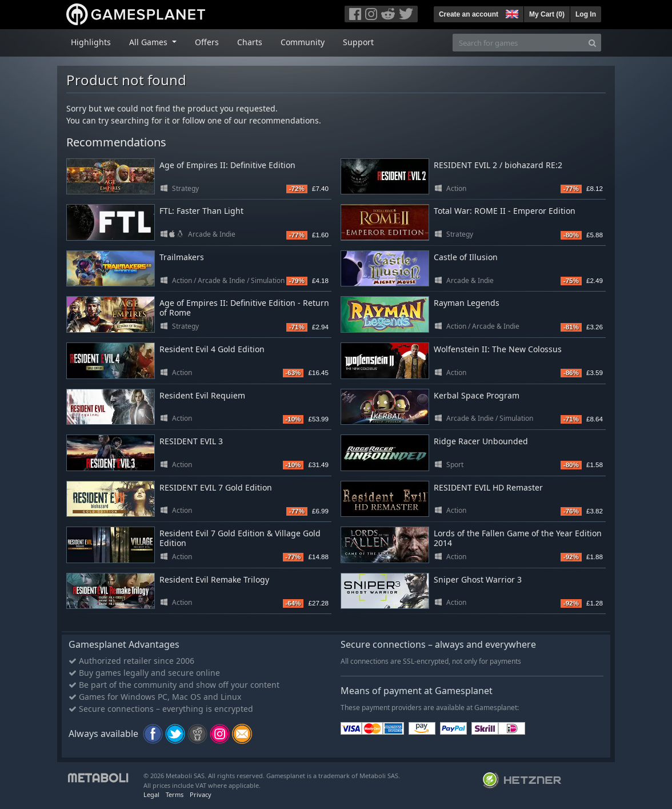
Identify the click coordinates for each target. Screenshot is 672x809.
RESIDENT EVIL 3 (191, 441)
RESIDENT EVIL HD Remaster (488, 487)
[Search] (592, 43)
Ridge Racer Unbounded (481, 441)
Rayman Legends (467, 303)
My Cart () (547, 14)
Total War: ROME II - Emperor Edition (505, 211)
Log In (586, 14)
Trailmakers (182, 257)
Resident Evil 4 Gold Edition (212, 349)
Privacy (201, 794)
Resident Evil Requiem (202, 395)
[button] (511, 13)
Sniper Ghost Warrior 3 (478, 579)
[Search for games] (518, 43)
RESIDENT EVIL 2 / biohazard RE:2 (498, 165)
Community (303, 42)
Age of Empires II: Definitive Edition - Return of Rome (244, 308)
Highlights (91, 42)
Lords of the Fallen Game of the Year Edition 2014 (518, 538)
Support (358, 42)
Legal (151, 794)
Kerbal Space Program (477, 395)
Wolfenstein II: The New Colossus (498, 349)
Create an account (469, 14)
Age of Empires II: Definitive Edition (227, 165)
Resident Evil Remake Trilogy (214, 579)
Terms (175, 794)
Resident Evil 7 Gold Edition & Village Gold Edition (240, 538)
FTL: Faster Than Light (201, 211)
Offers (207, 42)
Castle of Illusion (466, 257)
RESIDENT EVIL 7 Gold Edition (216, 487)
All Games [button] (149, 42)
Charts (250, 42)
